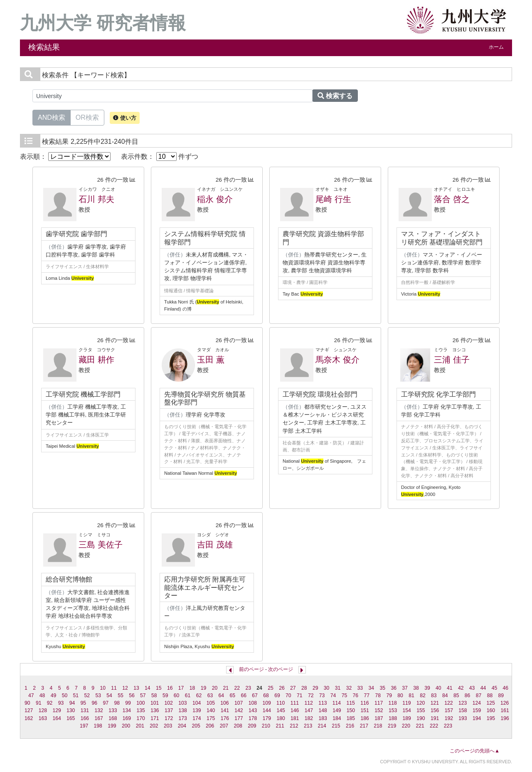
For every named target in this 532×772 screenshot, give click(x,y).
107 (239, 703)
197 (84, 726)
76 (356, 696)
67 (255, 696)
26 (282, 688)
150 (351, 710)
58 (154, 696)
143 (253, 710)
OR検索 (87, 117)
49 (54, 696)
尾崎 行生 (333, 199)
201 (140, 726)
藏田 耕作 (96, 360)
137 (169, 710)
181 (295, 718)
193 (463, 718)
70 (288, 696)
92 (50, 703)
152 (379, 710)
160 (491, 710)
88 (490, 696)
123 (463, 703)
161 (505, 710)
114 (337, 703)
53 (98, 696)
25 (271, 688)
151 (365, 710)
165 (71, 718)
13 (136, 688)
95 (84, 703)
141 (225, 710)
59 (165, 696)
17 (181, 688)
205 (196, 726)
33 (360, 688)
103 (182, 703)
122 (448, 703)
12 (125, 688)
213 (308, 726)
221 (420, 726)
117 (379, 703)
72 (311, 696)
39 (427, 688)
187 (379, 718)
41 (450, 688)
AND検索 (52, 117)
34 (372, 688)
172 (169, 718)
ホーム (496, 47)
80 (400, 696)
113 (323, 703)
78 (378, 696)
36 (394, 688)
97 (106, 703)
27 (293, 688)
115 (351, 703)
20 (215, 688)
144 (267, 710)
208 (238, 726)
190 (421, 718)
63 (210, 696)
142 (239, 710)
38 (416, 688)
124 (477, 703)
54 (109, 696)
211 (280, 726)
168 (113, 718)
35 (382, 688)
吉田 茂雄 (215, 545)
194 (477, 718)
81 (411, 696)
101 (155, 703)
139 (197, 710)
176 (225, 718)
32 (349, 688)
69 (277, 696)
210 (266, 726)
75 (345, 696)
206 (210, 726)
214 (322, 726)
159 (477, 710)
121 (435, 703)
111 (295, 703)
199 (112, 726)
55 (121, 696)
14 (148, 688)
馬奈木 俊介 (337, 360)
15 (159, 688)
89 (501, 696)
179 (267, 718)
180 (281, 718)
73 (322, 696)
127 (29, 710)
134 (127, 710)
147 (309, 710)
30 (327, 688)
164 (57, 718)
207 (224, 726)
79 (389, 696)
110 (281, 703)
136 (155, 710)
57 (143, 696)
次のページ (281, 669)
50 (65, 696)
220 (406, 726)
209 (252, 726)
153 (393, 710)
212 (294, 726)
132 (99, 710)
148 (323, 710)
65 (232, 696)
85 (456, 696)
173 (183, 718)
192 (449, 718)
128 (43, 710)
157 (449, 710)
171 (155, 718)
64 (222, 696)
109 (266, 703)
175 (211, 718)
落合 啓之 (452, 199)
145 (281, 710)
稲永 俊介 (215, 199)
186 (365, 718)
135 (141, 710)
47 (31, 696)
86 (468, 696)
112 (308, 703)
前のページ (251, 669)
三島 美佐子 (101, 545)
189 (407, 718)
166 (85, 718)
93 (61, 703)
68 (266, 696)
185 (351, 718)
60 (177, 696)
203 (168, 726)
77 (367, 696)
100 (140, 703)
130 (71, 710)
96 (95, 703)
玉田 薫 (211, 360)
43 (472, 688)
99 (128, 703)
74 (333, 696)
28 (304, 688)
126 (505, 703)
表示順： (65, 157)
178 (253, 718)
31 (338, 688)
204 (182, 726)
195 (491, 718)
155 (421, 710)
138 (183, 710)
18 (192, 688)
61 (188, 696)
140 (211, 710)
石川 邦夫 (96, 199)
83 (434, 696)
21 (226, 688)
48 (42, 696)
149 (337, 710)
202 (154, 726)
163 (43, 718)
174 (197, 718)
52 (87, 696)
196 (505, 718)
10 (103, 688)
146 (295, 710)
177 (239, 718)
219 (392, 726)
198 (98, 726)
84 (445, 696)
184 (337, 718)
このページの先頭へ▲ (475, 751)
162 (29, 718)
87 (479, 696)
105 (211, 703)
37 (405, 688)
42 (461, 688)
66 (244, 696)
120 (421, 703)
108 (253, 703)
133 (113, 710)
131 (85, 710)
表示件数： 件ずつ (160, 157)
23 (248, 688)
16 (170, 688)
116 (365, 703)
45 (495, 688)
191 (435, 718)
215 (336, 726)
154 (407, 710)
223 (448, 726)
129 (57, 710)
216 (350, 726)
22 (237, 688)
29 (315, 688)
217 (364, 726)
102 (169, 703)
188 (393, 718)
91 (39, 703)
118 (393, 703)
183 (323, 718)
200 (126, 726)
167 (99, 718)
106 (224, 703)
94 (72, 703)
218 (378, 726)
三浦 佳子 (452, 360)
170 (141, 718)
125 (490, 703)
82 (423, 696)
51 (76, 696)
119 (406, 703)
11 (114, 688)
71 (300, 696)
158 (463, 710)
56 (132, 696)
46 (506, 688)
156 (435, 710)
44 (483, 688)
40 (438, 688)
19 (204, 688)
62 (199, 696)
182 (309, 718)
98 (117, 703)
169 (127, 718)
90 (27, 703)
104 (197, 703)
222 (434, 726)
